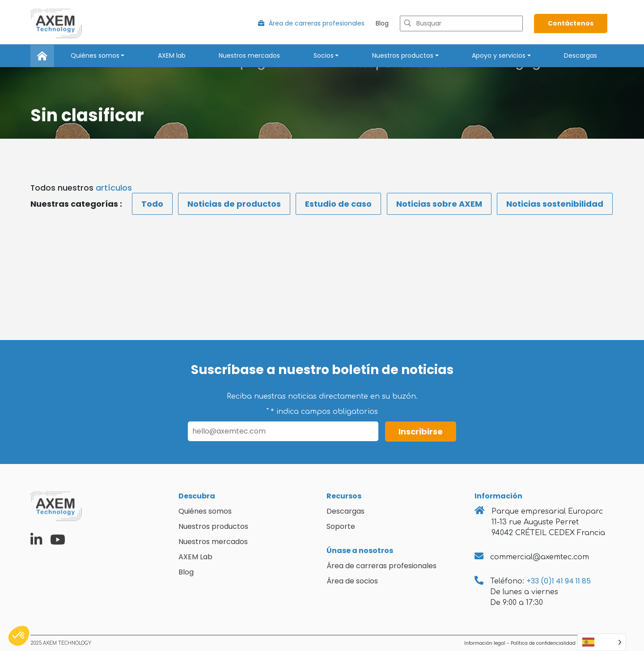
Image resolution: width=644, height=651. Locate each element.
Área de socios (352, 581)
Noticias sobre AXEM (439, 204)
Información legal (485, 643)
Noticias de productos (234, 204)
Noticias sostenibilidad (555, 204)
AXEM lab (172, 55)
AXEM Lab (195, 557)
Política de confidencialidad (543, 643)
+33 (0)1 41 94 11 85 (559, 581)
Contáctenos (571, 23)
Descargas (580, 55)
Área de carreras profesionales (311, 23)
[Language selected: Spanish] (602, 642)
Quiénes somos (95, 55)
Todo (152, 204)
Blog (382, 23)
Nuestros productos (403, 55)
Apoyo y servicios (499, 55)
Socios (324, 55)
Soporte (341, 526)
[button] (19, 636)
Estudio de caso (338, 204)
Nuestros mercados (249, 55)
